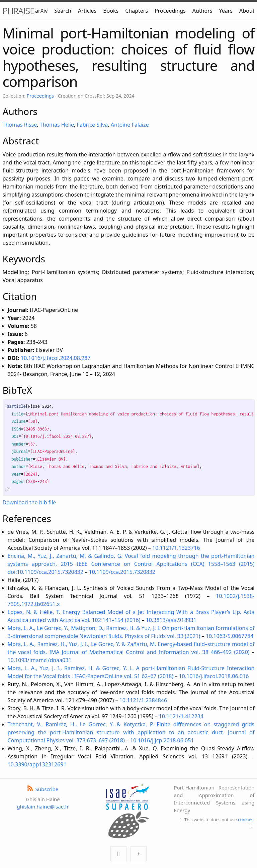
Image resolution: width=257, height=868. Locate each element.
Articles (87, 11)
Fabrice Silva (92, 125)
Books (111, 11)
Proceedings (170, 11)
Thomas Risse (20, 125)
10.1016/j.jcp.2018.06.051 (162, 740)
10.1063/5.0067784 (230, 636)
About (247, 11)
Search (63, 11)
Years (226, 11)
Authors (202, 11)
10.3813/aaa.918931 (171, 620)
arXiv (41, 11)
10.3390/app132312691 (37, 764)
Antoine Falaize (130, 125)
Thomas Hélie (57, 125)
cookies (246, 820)
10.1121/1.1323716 (176, 548)
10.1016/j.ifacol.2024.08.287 (56, 358)
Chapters (137, 11)
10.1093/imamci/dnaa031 (40, 660)
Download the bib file (29, 502)
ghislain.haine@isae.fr (43, 807)
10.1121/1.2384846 (143, 700)
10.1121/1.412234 (181, 716)
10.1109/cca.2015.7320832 (122, 572)
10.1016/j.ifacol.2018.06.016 (214, 676)
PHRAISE (19, 11)
